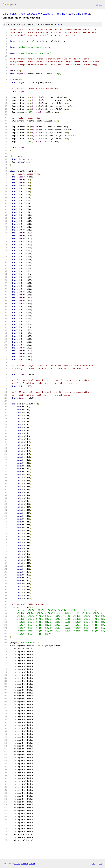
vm (78, 14)
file (60, 24)
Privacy (25, 864)
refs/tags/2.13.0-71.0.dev (35, 14)
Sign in (99, 4)
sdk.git (14, 14)
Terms (32, 864)
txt (93, 864)
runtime (60, 14)
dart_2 (86, 14)
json (100, 864)
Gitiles (17, 864)
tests (71, 14)
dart (5, 14)
